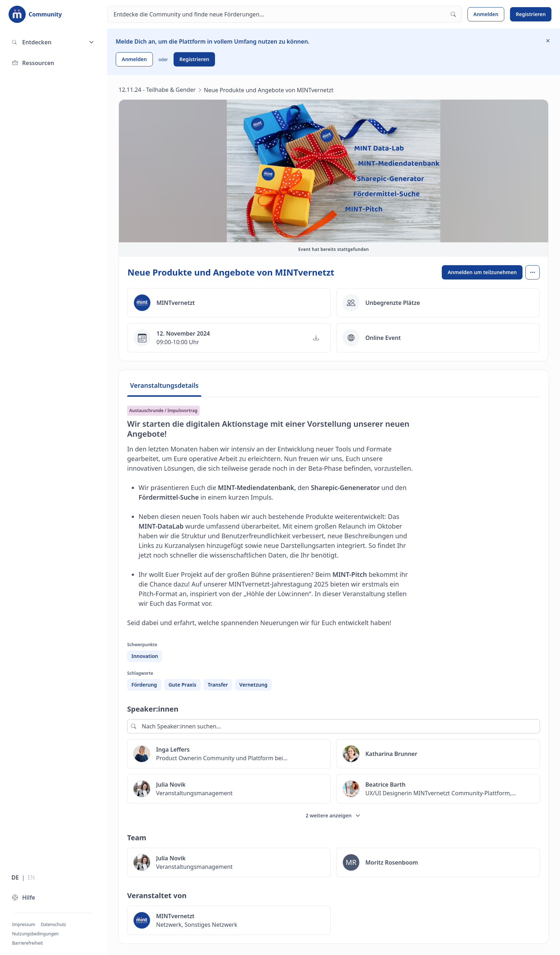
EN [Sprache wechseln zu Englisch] (31, 877)
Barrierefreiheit (27, 943)
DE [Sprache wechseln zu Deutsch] (15, 877)
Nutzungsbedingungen (35, 934)
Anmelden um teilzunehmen (482, 272)
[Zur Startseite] (35, 14)
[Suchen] (284, 14)
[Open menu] (532, 272)
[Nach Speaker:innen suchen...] (334, 726)
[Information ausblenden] (548, 41)
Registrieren (531, 14)
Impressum (24, 924)
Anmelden (486, 14)
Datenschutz (53, 924)
